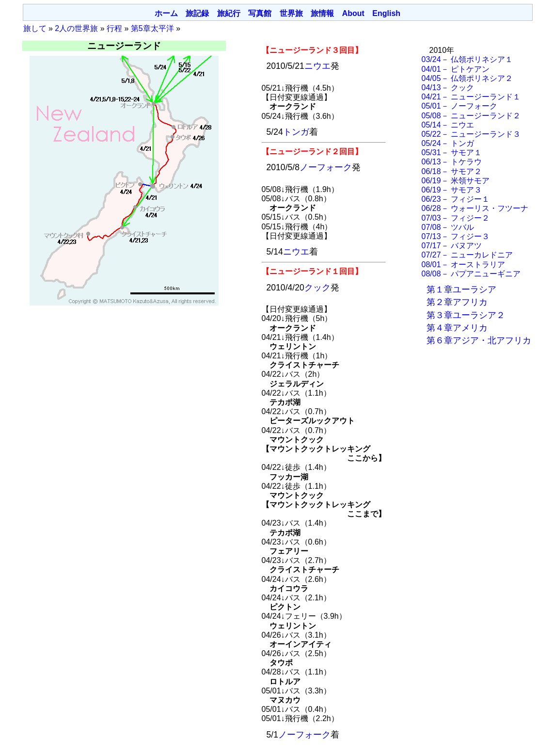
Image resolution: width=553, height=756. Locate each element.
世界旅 (291, 13)
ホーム (166, 13)
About (353, 13)
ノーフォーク (326, 167)
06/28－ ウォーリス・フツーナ (475, 208)
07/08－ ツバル (448, 227)
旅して (35, 28)
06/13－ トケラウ (452, 162)
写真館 (260, 13)
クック (317, 288)
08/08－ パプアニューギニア (471, 274)
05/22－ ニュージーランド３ (471, 134)
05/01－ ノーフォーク (459, 106)
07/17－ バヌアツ (452, 246)
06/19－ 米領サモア (456, 181)
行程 (114, 28)
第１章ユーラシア (461, 290)
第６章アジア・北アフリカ (479, 340)
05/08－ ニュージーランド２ (471, 116)
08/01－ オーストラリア (463, 265)
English (386, 13)
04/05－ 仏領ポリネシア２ (467, 78)
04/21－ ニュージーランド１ (471, 97)
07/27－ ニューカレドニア (467, 255)
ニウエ (317, 66)
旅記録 (197, 13)
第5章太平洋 (152, 28)
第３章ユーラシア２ (466, 315)
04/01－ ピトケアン (456, 69)
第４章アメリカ (457, 328)
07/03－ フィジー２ (456, 218)
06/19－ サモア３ (452, 190)
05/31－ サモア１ (452, 153)
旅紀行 (229, 13)
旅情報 (322, 13)
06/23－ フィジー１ (456, 199)
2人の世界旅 (76, 28)
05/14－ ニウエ (448, 125)
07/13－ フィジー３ (456, 236)
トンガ (296, 132)
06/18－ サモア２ (452, 171)
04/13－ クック (448, 88)
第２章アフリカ (457, 302)
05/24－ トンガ (448, 143)
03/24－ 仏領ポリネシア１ (467, 59)
